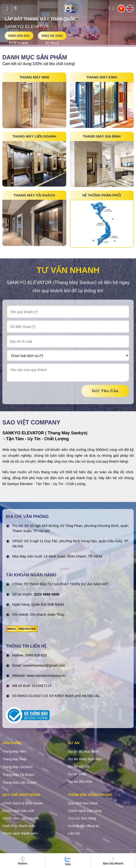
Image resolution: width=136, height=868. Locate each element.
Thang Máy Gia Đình (17, 767)
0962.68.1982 (52, 36)
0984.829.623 (19, 36)
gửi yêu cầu (105, 391)
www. (31, 676)
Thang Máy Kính (14, 759)
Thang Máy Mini (14, 752)
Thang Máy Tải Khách (18, 775)
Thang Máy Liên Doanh (19, 783)
